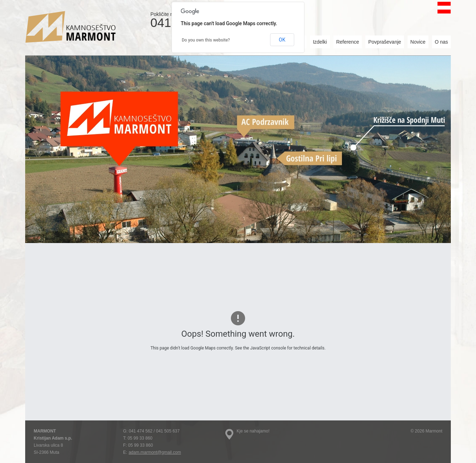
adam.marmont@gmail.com (155, 452)
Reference (348, 42)
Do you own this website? (206, 40)
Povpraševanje (385, 42)
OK (282, 40)
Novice (418, 42)
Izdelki (320, 42)
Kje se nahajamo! (253, 431)
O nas (441, 42)
